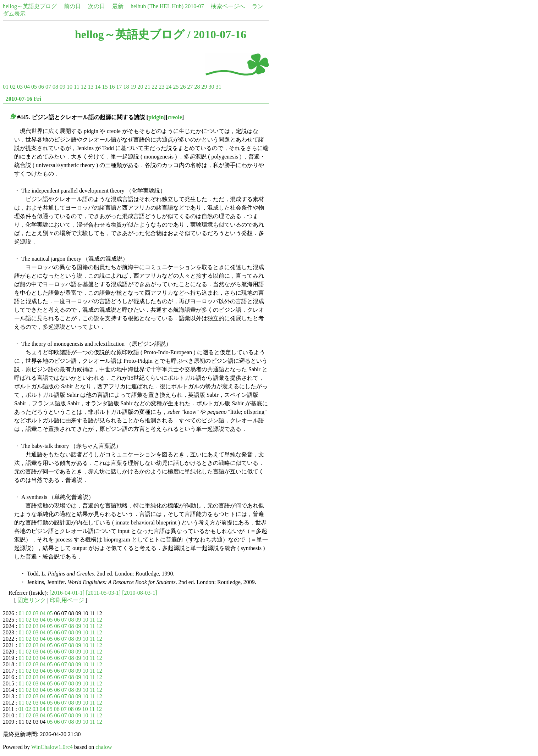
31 (218, 87)
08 (55, 87)
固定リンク (32, 600)
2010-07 (194, 6)
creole (175, 117)
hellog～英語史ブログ (30, 6)
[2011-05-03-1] (103, 593)
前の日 (72, 6)
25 (176, 87)
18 (126, 87)
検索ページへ (228, 6)
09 (62, 87)
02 (13, 87)
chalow (104, 747)
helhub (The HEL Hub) (157, 6)
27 (190, 87)
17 (119, 87)
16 (112, 87)
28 (197, 87)
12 (83, 87)
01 (6, 87)
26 (183, 87)
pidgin (156, 117)
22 (154, 87)
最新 (118, 6)
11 (76, 87)
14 (98, 87)
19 (133, 87)
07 (48, 87)
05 (34, 87)
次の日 (97, 6)
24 (169, 87)
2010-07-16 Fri (23, 99)
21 (147, 87)
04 (27, 87)
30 (211, 87)
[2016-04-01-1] (67, 593)
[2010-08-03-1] (140, 593)
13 (90, 87)
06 (41, 87)
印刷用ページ (67, 600)
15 (105, 87)
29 (204, 87)
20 (140, 87)
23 (161, 87)
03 (20, 87)
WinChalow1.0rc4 (52, 747)
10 (70, 87)
